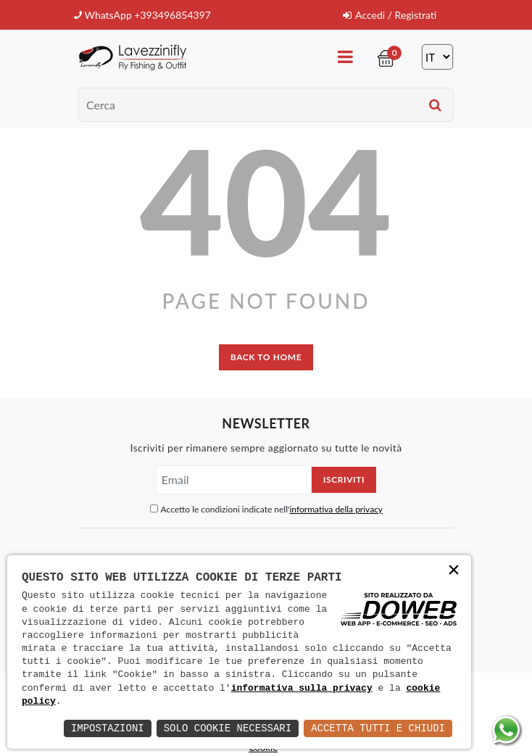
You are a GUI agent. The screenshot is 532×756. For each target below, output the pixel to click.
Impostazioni (108, 728)
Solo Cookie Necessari (228, 728)
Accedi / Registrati (390, 15)
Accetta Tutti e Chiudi (378, 728)
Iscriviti (344, 479)
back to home (266, 357)
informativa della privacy (336, 509)
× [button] (454, 572)
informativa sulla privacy (302, 689)
